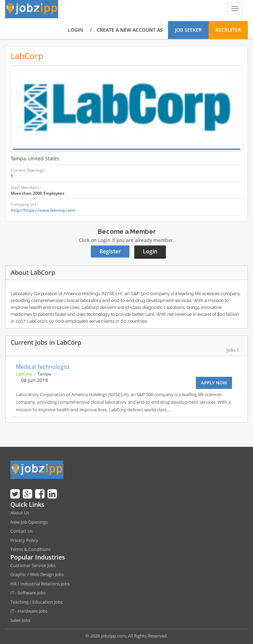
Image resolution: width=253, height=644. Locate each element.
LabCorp (24, 374)
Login (75, 30)
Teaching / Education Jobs (36, 602)
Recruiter (228, 30)
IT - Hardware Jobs (29, 611)
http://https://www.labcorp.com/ (43, 210)
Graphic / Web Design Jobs (37, 574)
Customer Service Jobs (33, 565)
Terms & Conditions (30, 549)
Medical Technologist (43, 367)
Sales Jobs (20, 620)
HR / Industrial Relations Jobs (40, 584)
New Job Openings (29, 522)
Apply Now (214, 383)
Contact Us (22, 531)
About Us (20, 513)
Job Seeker (188, 30)
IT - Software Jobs (28, 593)
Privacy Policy (24, 540)
